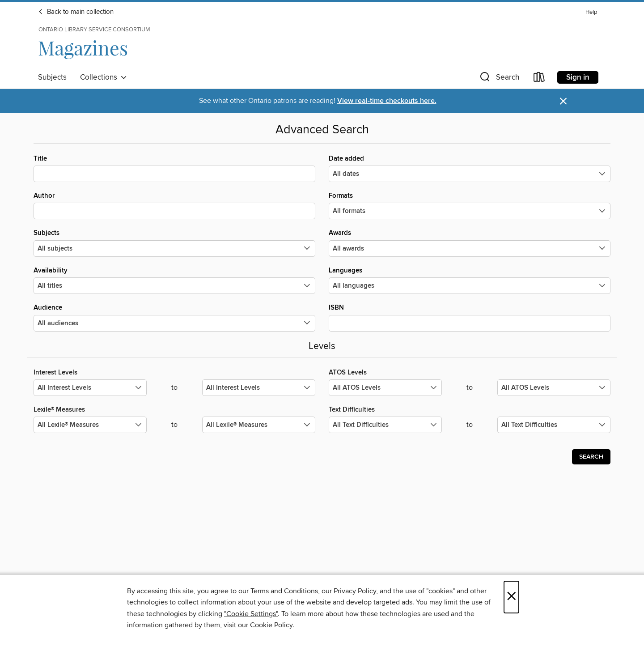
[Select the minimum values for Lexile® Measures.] (90, 425)
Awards (470, 243)
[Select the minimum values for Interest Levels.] (90, 388)
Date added (470, 168)
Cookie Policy (271, 625)
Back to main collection (76, 12)
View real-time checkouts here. (387, 101)
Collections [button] (104, 77)
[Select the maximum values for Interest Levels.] (259, 388)
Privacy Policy (355, 591)
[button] (499, 79)
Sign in (578, 77)
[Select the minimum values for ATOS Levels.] (385, 388)
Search (591, 457)
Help (591, 12)
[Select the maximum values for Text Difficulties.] (554, 425)
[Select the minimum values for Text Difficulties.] (385, 425)
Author (174, 205)
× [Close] (511, 597)
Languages (470, 280)
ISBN (470, 317)
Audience (174, 317)
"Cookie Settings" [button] (251, 614)
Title (174, 168)
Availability (174, 280)
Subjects (52, 77)
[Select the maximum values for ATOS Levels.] (554, 388)
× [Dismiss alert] (563, 101)
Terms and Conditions (284, 591)
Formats (470, 205)
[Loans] (539, 79)
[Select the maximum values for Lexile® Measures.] (259, 425)
